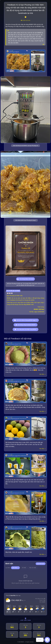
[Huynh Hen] (25, 354)
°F (25, 600)
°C (22, 600)
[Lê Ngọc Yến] (25, 538)
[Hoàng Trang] (25, 391)
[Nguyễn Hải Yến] (25, 503)
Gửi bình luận (41, 564)
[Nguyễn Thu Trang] (25, 465)
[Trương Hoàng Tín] (25, 428)
